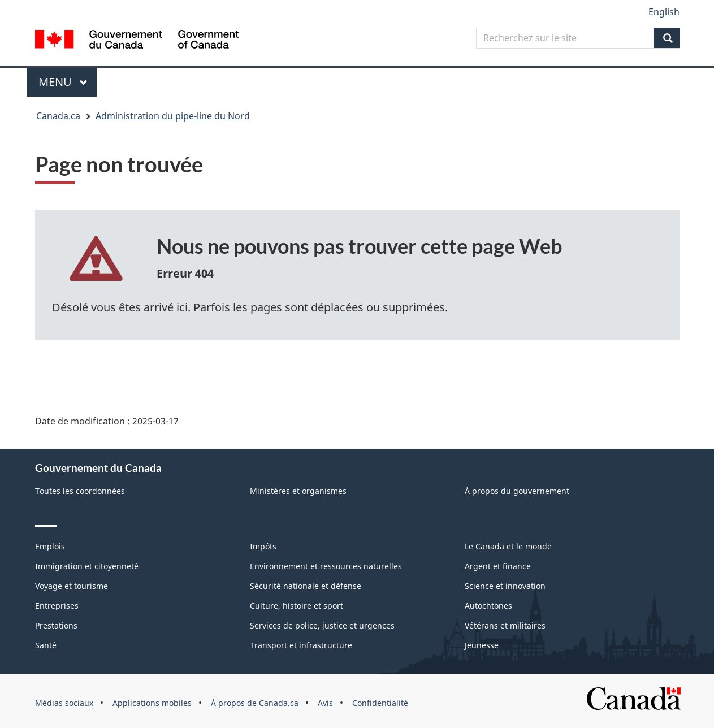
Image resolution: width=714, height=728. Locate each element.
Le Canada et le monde (508, 546)
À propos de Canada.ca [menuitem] (255, 703)
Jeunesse (482, 645)
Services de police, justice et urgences (322, 625)
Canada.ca (58, 116)
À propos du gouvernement (517, 491)
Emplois (50, 546)
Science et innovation (505, 586)
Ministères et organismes (298, 491)
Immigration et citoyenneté (87, 566)
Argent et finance (498, 566)
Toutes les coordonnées (80, 491)
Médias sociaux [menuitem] (64, 703)
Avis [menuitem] (325, 703)
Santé (46, 645)
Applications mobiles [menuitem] (152, 703)
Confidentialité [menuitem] (380, 703)
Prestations (56, 625)
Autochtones (488, 606)
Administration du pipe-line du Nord (173, 116)
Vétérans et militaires (505, 625)
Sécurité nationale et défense (306, 586)
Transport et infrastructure (301, 645)
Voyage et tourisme (72, 586)
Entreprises (57, 606)
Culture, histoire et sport (297, 606)
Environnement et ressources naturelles (326, 566)
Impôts (263, 546)
